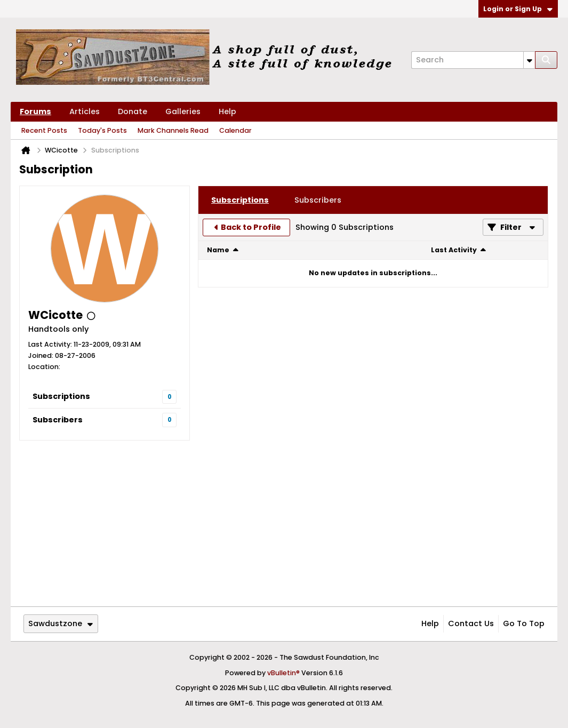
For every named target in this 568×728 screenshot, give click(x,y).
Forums (35, 111)
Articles (85, 111)
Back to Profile (251, 227)
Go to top (524, 623)
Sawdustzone (61, 623)
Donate (133, 111)
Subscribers (58, 420)
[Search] (473, 60)
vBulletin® (283, 673)
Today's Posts (102, 130)
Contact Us (471, 623)
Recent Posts (44, 130)
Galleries (183, 111)
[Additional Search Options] (529, 60)
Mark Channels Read (173, 130)
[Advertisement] (284, 523)
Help (227, 111)
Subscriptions (61, 396)
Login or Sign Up (518, 9)
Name (218, 250)
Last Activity (454, 250)
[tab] (240, 200)
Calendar (235, 130)
